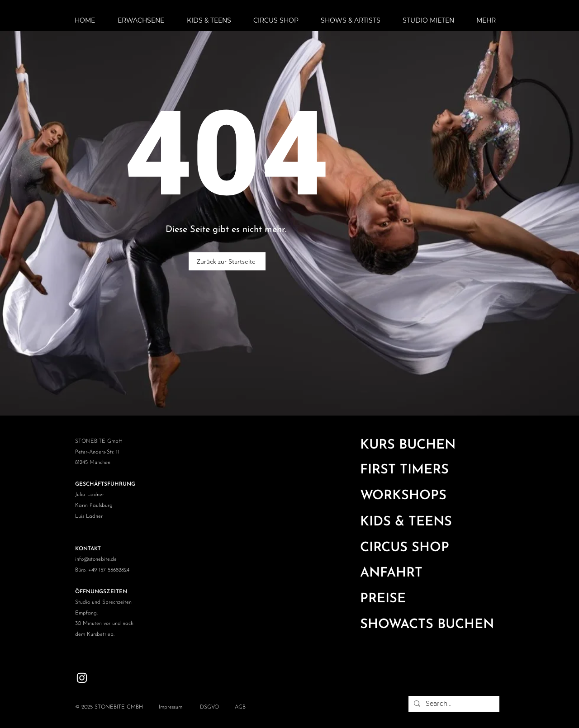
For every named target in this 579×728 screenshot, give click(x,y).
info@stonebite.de (96, 559)
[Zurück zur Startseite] (227, 261)
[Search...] (453, 704)
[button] (145, 20)
